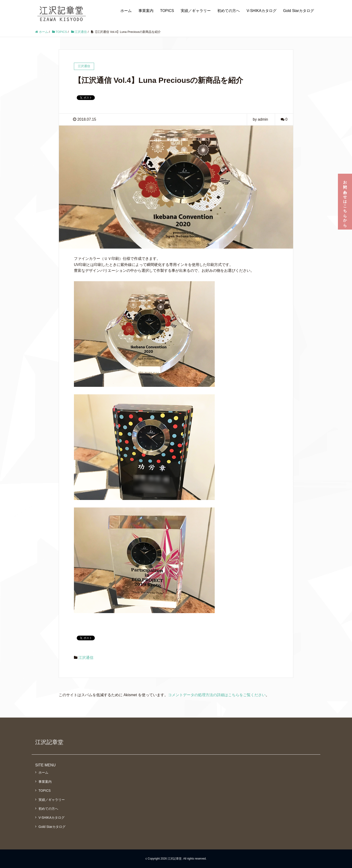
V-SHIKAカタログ (262, 11)
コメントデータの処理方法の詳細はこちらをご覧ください (217, 695)
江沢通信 (86, 658)
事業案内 (146, 11)
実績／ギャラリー (196, 11)
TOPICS (167, 11)
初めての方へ (229, 11)
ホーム (126, 11)
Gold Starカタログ (298, 11)
